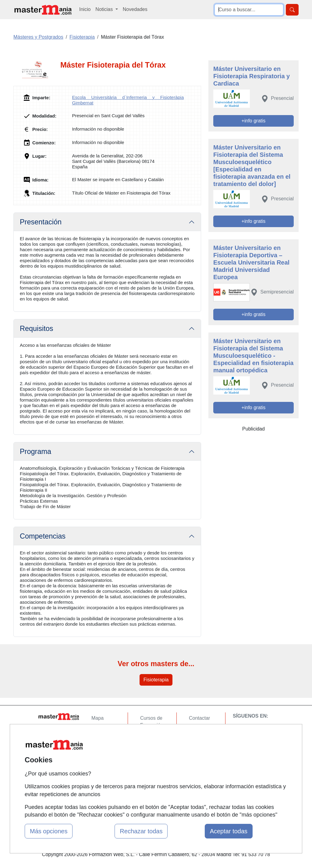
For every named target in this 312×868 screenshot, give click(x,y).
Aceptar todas (229, 831)
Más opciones (49, 831)
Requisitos (37, 329)
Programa (35, 452)
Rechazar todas (141, 831)
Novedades (135, 9)
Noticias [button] (105, 9)
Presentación (41, 222)
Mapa (97, 718)
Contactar (199, 718)
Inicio (85, 9)
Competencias (43, 536)
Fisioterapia (156, 680)
